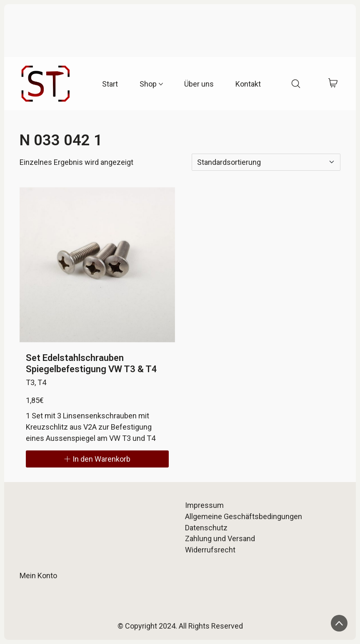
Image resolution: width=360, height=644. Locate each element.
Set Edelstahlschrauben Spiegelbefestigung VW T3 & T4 (91, 363)
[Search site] (296, 84)
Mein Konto (38, 576)
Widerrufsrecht (210, 550)
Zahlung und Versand (220, 538)
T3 (30, 382)
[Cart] (333, 84)
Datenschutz (206, 528)
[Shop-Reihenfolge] (266, 162)
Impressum (204, 505)
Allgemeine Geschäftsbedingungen (244, 516)
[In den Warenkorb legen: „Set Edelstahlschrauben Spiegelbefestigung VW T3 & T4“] (97, 459)
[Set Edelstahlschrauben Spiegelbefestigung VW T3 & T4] (97, 265)
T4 (42, 382)
